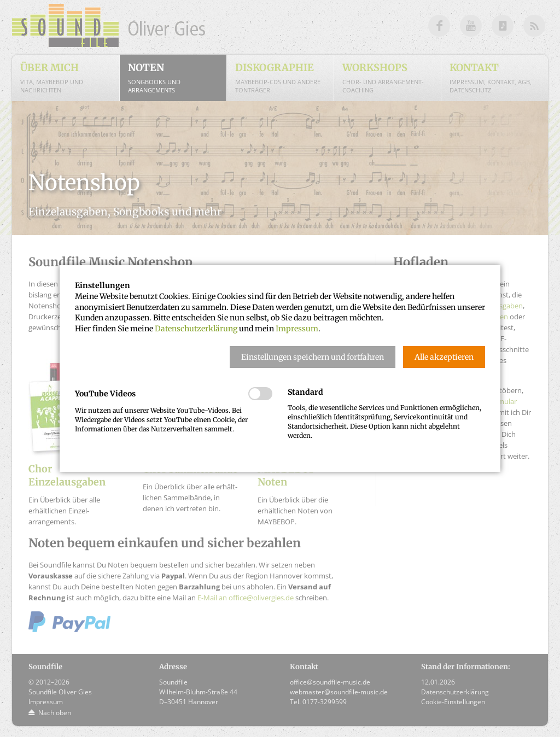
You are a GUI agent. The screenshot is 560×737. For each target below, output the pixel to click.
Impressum (297, 329)
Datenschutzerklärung (196, 329)
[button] (313, 357)
